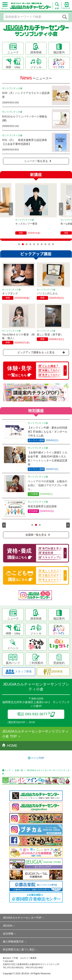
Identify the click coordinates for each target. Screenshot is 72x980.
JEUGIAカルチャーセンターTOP (22, 918)
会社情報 (8, 934)
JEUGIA (8, 926)
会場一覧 (19, 770)
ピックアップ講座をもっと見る (41, 352)
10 (53, 244)
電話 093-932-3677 (36, 714)
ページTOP (38, 758)
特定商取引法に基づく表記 (19, 949)
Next (61, 209)
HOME (10, 746)
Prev (11, 209)
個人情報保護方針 (13, 942)
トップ (7, 770)
